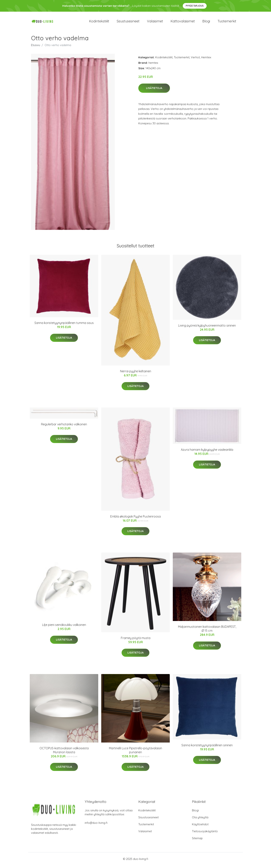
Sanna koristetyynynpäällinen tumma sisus (64, 325)
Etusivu (36, 48)
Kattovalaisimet (183, 22)
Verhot (195, 60)
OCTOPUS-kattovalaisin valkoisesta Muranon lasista (64, 753)
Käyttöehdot (200, 827)
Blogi (206, 22)
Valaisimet (155, 22)
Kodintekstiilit (99, 22)
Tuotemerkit (227, 22)
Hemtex (206, 60)
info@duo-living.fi (96, 825)
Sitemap (197, 841)
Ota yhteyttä (200, 820)
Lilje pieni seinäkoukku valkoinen (64, 627)
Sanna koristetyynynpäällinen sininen (207, 748)
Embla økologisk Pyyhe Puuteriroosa (135, 519)
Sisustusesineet (128, 22)
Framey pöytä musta (136, 641)
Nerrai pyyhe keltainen (136, 374)
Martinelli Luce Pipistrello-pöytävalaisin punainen (135, 753)
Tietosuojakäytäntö (205, 834)
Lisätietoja (154, 91)
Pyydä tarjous (195, 6)
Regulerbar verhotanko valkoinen (64, 427)
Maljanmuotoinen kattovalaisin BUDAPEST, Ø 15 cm (207, 631)
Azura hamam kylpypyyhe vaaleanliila (207, 452)
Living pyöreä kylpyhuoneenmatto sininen (207, 328)
